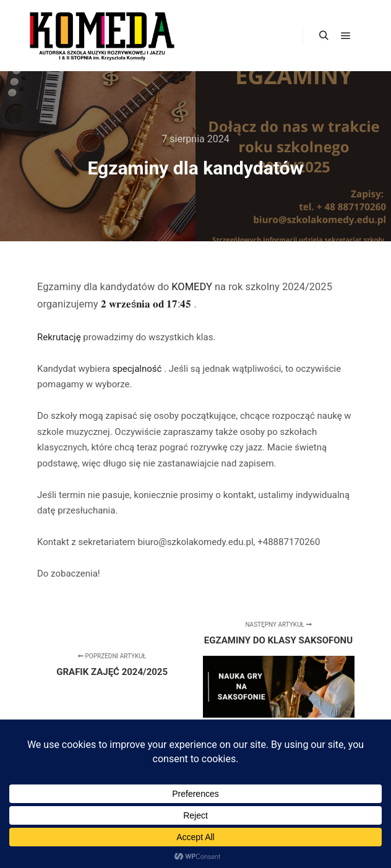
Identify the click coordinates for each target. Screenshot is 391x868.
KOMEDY (193, 287)
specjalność (139, 369)
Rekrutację (60, 337)
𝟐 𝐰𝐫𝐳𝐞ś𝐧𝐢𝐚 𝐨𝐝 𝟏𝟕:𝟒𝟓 (148, 304)
